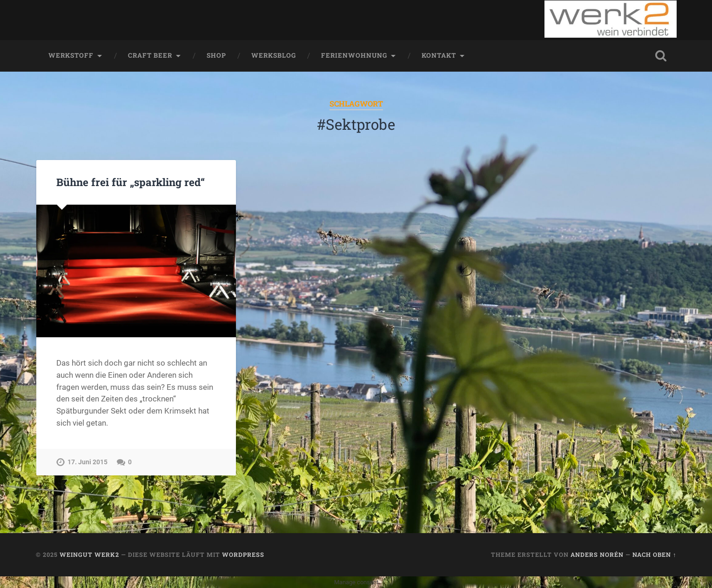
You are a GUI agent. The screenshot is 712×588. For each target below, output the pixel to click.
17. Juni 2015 (87, 462)
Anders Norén (597, 555)
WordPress (243, 555)
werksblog (274, 55)
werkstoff (71, 55)
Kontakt (439, 55)
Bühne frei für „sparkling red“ (131, 182)
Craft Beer (150, 55)
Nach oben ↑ (654, 555)
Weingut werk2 (89, 555)
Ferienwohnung (354, 55)
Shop (216, 55)
